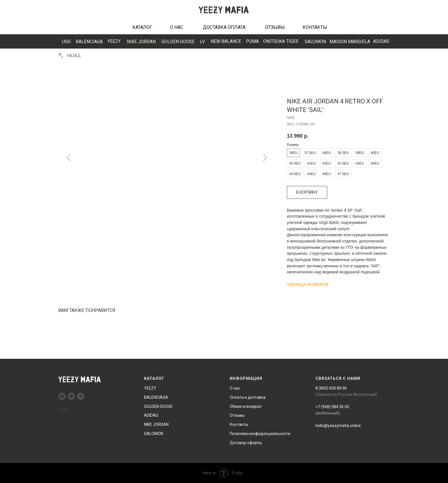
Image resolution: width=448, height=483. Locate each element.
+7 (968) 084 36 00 (332, 407)
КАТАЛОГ (142, 27)
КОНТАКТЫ (315, 27)
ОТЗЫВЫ (275, 27)
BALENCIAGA (89, 42)
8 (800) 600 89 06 (331, 388)
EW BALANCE (226, 41)
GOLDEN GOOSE (178, 42)
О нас (235, 388)
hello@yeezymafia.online (338, 426)
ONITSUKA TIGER (281, 41)
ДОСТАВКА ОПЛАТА (224, 27)
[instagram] (62, 396)
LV (202, 42)
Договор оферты (246, 443)
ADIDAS (381, 41)
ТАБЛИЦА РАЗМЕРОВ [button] (308, 284)
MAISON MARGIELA (350, 42)
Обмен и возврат (246, 406)
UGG (66, 42)
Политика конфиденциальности (260, 434)
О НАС (177, 27)
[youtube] (71, 396)
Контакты (239, 424)
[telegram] (81, 396)
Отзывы (237, 415)
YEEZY (114, 41)
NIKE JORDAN (141, 42)
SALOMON (315, 42)
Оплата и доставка (248, 397)
